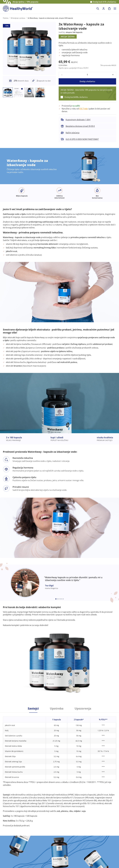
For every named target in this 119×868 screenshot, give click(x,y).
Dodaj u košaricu (87, 81)
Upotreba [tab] (57, 708)
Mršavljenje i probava (18, 18)
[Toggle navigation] (115, 9)
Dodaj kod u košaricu (104, 2)
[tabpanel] (59, 770)
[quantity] (87, 75)
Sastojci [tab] (33, 708)
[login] (104, 9)
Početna (6, 18)
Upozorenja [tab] (83, 708)
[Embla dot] (56, 599)
